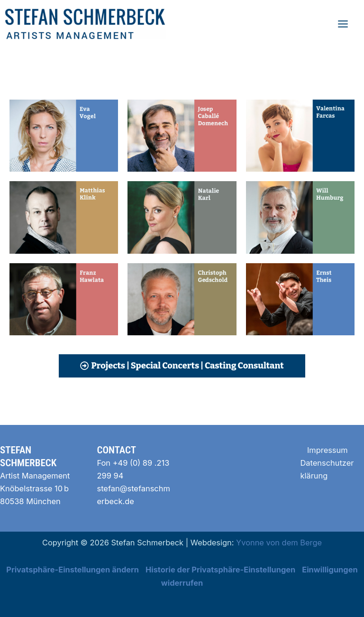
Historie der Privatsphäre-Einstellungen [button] (220, 570)
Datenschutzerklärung (327, 469)
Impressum (328, 450)
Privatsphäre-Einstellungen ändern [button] (73, 570)
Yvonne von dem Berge (279, 543)
